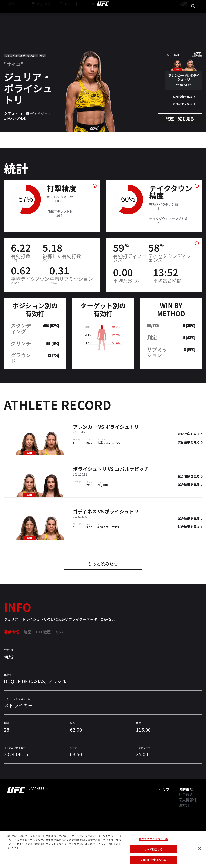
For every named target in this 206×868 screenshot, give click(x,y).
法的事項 (186, 789)
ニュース (82, 15)
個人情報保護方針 (188, 802)
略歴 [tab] (27, 632)
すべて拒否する (153, 855)
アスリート (60, 15)
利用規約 (186, 794)
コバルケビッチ (132, 470)
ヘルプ (164, 789)
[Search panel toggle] (193, 15)
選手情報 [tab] (11, 632)
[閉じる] (200, 854)
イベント (14, 15)
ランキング (36, 15)
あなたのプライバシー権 (153, 844)
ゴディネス (85, 512)
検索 (182, 15)
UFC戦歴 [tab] (43, 632)
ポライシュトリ (122, 427)
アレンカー (85, 427)
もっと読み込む (103, 564)
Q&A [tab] (60, 632)
